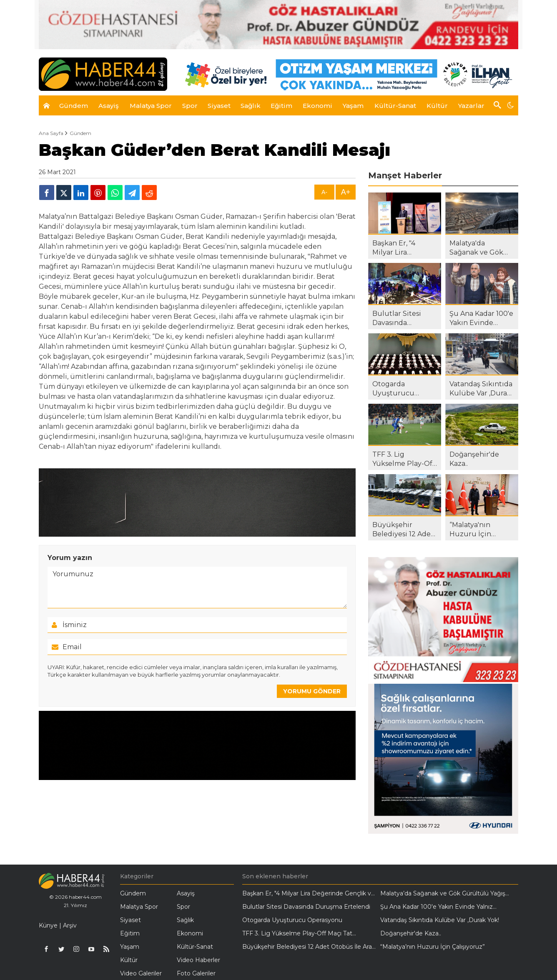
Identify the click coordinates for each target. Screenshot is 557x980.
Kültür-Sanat (195, 947)
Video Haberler (198, 960)
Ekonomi (190, 933)
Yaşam (130, 947)
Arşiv (70, 925)
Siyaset (130, 920)
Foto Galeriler (196, 973)
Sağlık (185, 920)
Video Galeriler (141, 973)
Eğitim (130, 933)
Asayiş (186, 893)
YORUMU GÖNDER (312, 691)
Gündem (80, 133)
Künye (48, 925)
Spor (183, 907)
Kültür (129, 960)
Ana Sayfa (51, 133)
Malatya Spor (139, 907)
